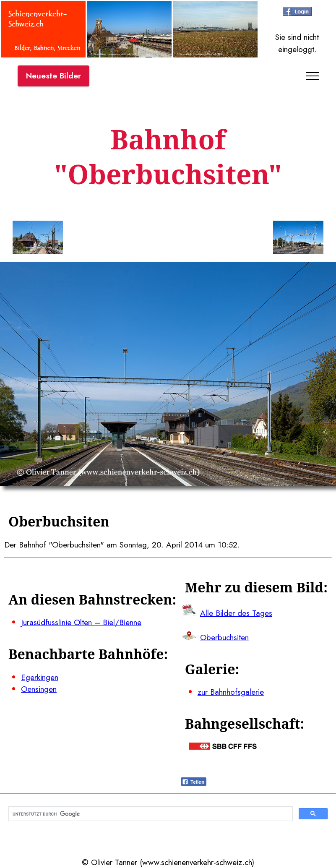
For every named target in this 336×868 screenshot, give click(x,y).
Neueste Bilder (53, 76)
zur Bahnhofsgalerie (231, 692)
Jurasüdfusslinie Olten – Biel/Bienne (81, 622)
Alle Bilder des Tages (236, 613)
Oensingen (39, 689)
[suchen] (150, 814)
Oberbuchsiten (224, 637)
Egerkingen (40, 677)
